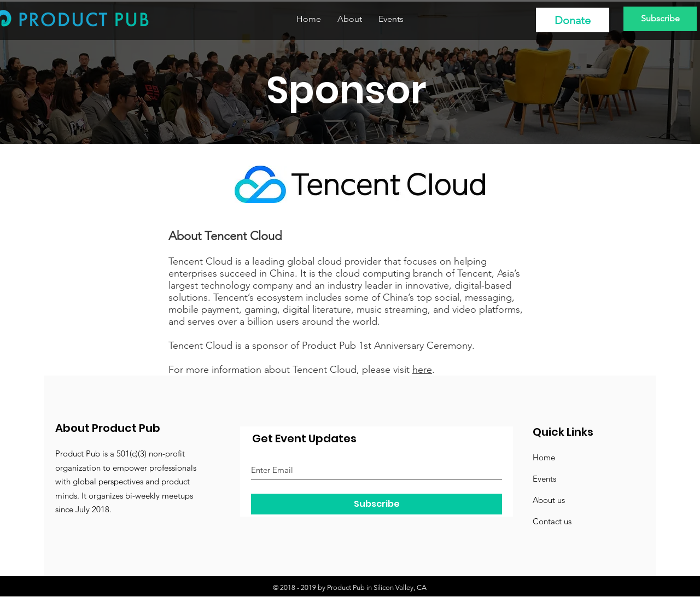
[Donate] (573, 20)
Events (544, 479)
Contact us (552, 521)
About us (549, 500)
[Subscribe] (660, 19)
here (422, 370)
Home (544, 457)
